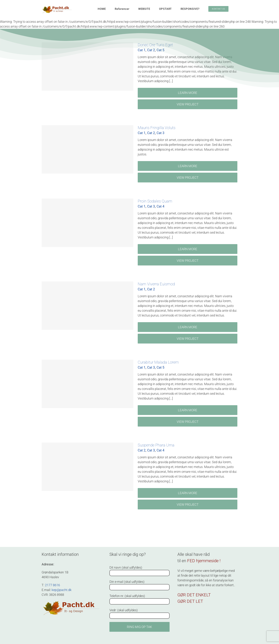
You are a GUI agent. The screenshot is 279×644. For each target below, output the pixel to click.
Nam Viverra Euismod (156, 284)
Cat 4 (160, 206)
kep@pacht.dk (62, 590)
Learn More (188, 93)
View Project (188, 104)
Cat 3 (160, 133)
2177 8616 (52, 585)
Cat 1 (142, 133)
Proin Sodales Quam (155, 201)
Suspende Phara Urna (156, 445)
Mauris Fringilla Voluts (157, 128)
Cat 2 (151, 133)
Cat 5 (160, 367)
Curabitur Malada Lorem (158, 362)
